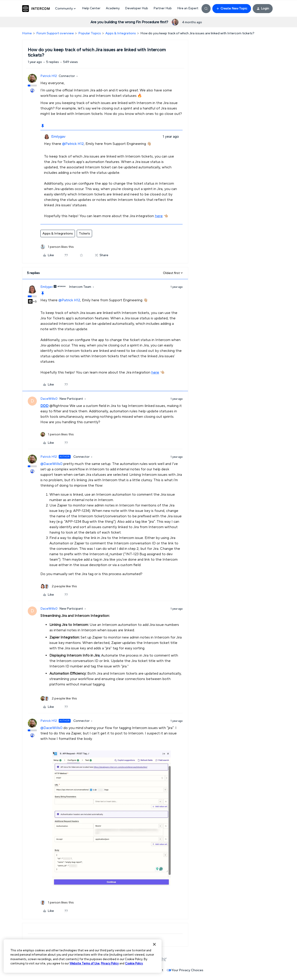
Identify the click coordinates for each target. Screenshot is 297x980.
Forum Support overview (55, 33)
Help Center (91, 8)
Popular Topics (90, 33)
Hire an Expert (188, 8)
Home (27, 33)
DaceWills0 (49, 399)
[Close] (154, 944)
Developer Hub (137, 8)
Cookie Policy (134, 964)
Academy (113, 8)
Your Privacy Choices (185, 970)
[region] (83, 956)
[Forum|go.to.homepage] (36, 9)
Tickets (84, 233)
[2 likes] (59, 586)
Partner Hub (163, 8)
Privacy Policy (110, 964)
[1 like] (57, 247)
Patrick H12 (49, 76)
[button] (232, 9)
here (159, 216)
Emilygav (58, 137)
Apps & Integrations (121, 33)
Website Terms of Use (85, 964)
